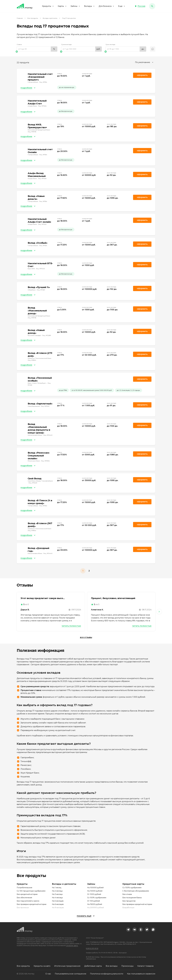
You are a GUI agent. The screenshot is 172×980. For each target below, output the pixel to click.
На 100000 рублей (95, 888)
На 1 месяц (57, 888)
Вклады (89, 6)
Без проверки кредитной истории (32, 904)
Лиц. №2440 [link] (48, 435)
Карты (62, 6)
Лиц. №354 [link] (43, 82)
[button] (140, 6)
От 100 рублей (94, 901)
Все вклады (112, 966)
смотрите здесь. (72, 945)
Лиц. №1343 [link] (45, 406)
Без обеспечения (24, 898)
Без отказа (127, 894)
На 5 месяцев (58, 901)
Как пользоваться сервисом (141, 974)
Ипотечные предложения (67, 966)
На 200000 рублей (95, 908)
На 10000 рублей (95, 891)
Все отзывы (86, 637)
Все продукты (33, 18)
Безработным (128, 908)
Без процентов (129, 901)
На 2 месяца (57, 891)
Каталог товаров (145, 966)
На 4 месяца (57, 898)
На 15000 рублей (95, 904)
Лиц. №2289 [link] (47, 335)
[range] (37, 49)
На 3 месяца (57, 894)
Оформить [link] (142, 75)
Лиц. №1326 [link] (42, 106)
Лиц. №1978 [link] (32, 132)
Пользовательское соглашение (71, 974)
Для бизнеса (106, 6)
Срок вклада (110, 44)
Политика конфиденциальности (107, 974)
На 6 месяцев (58, 904)
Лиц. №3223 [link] (33, 483)
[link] (128, 930)
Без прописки (23, 908)
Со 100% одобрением (97, 898)
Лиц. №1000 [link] (40, 269)
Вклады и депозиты (50, 18)
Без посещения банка (132, 898)
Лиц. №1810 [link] (32, 360)
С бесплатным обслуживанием (136, 891)
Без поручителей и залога (28, 901)
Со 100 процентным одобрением (31, 891)
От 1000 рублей (94, 894)
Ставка (19, 44)
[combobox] (144, 62)
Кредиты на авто (42, 966)
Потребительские (24, 888)
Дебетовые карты (93, 966)
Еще (122, 6)
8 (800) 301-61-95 (92, 948)
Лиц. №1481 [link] (41, 290)
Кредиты (48, 6)
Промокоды (127, 966)
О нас (48, 974)
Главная (20, 18)
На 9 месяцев (58, 908)
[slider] (37, 52)
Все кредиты (23, 966)
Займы (75, 6)
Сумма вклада (66, 44)
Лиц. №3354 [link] (45, 461)
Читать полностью (71, 626)
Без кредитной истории (27, 894)
